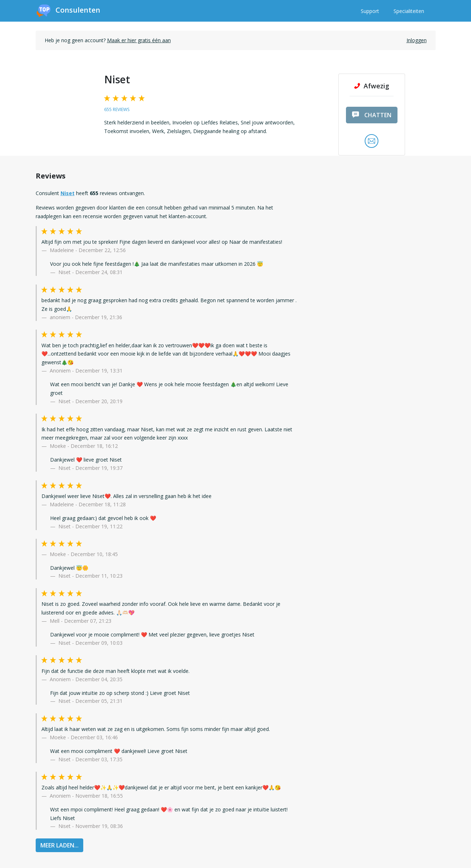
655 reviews (117, 109)
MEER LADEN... (59, 845)
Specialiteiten (409, 11)
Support (370, 11)
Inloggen (417, 40)
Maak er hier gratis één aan (139, 40)
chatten (372, 115)
